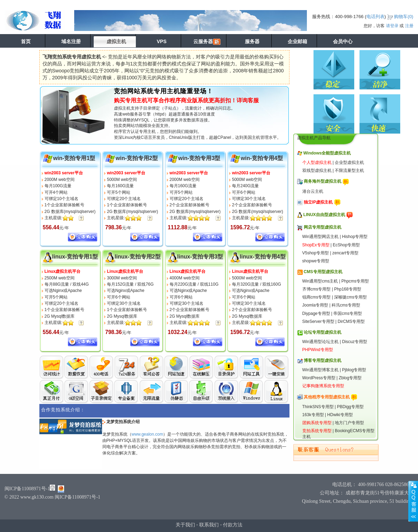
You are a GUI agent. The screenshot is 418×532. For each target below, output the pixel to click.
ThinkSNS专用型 (318, 407)
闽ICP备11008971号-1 (27, 489)
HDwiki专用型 (340, 415)
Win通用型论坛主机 (321, 342)
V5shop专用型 (316, 253)
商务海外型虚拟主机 (323, 181)
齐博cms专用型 (317, 289)
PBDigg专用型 (350, 407)
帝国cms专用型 (348, 313)
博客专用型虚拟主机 (323, 360)
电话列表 (376, 17)
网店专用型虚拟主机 (323, 227)
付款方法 (233, 525)
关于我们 (185, 525)
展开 (413, 501)
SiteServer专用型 (318, 321)
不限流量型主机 (349, 170)
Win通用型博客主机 (321, 370)
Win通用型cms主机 (320, 281)
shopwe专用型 (316, 261)
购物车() (404, 17)
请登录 (392, 26)
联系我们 (209, 525)
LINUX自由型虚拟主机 (324, 215)
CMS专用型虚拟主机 (323, 272)
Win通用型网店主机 (321, 237)
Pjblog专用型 (354, 370)
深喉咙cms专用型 (350, 297)
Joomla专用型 (315, 305)
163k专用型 (313, 415)
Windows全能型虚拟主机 (327, 153)
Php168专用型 (347, 289)
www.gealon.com (148, 434)
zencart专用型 (345, 253)
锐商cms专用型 (317, 297)
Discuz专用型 (355, 342)
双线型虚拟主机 (317, 170)
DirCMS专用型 (351, 321)
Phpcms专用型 (355, 281)
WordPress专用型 (319, 378)
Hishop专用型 (355, 237)
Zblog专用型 (350, 378)
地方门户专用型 (349, 423)
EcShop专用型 (346, 245)
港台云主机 (313, 191)
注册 (409, 26)
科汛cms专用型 (346, 305)
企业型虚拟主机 (349, 162)
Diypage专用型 (316, 313)
